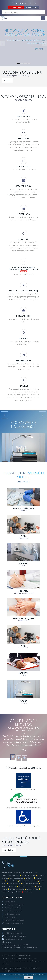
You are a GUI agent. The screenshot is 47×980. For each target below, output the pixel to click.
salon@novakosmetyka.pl (12, 939)
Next (44, 43)
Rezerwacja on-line (16, 7)
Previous (3, 43)
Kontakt (7, 80)
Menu (43, 18)
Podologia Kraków (11, 917)
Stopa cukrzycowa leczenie (13, 911)
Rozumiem (29, 977)
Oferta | (20, 968)
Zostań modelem (32, 7)
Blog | (11, 971)
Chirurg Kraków (10, 902)
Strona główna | (7, 968)
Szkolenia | (5, 971)
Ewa (24, 750)
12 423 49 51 (18, 3)
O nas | (15, 968)
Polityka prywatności (8, 958)
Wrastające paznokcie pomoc (14, 905)
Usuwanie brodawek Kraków (14, 923)
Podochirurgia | (36, 968)
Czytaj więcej (38, 49)
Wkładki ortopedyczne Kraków (15, 920)
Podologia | (27, 968)
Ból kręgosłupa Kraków (12, 914)
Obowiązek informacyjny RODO (27, 958)
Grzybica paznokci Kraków (13, 908)
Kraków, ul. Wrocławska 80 (12, 933)
